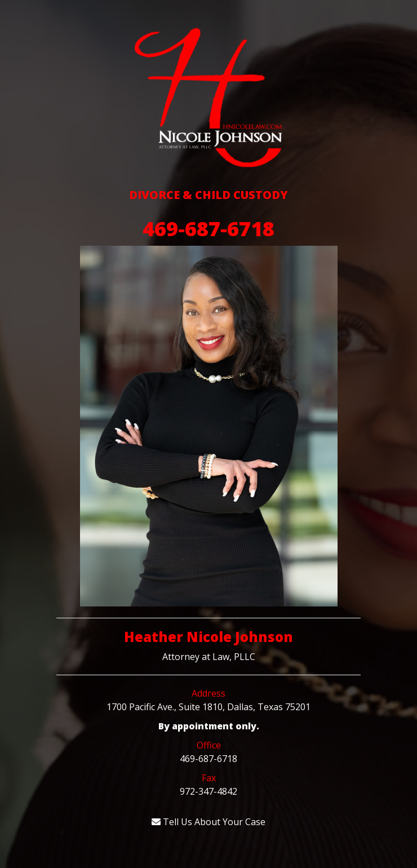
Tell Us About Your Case (208, 822)
